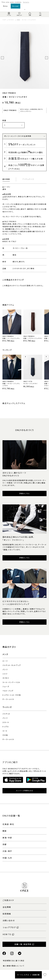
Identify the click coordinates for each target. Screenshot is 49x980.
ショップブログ (9, 927)
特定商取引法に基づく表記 (14, 961)
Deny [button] (5, 6)
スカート (6, 722)
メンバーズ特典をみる (25, 791)
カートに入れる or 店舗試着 (28, 975)
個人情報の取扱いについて (14, 966)
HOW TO (7, 934)
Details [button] (26, 2)
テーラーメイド (8, 699)
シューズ (6, 687)
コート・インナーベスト (11, 682)
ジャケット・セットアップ (12, 665)
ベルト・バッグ (8, 691)
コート (5, 731)
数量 (4, 121)
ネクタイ (6, 678)
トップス (6, 727)
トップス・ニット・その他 (12, 695)
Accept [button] (15, 6)
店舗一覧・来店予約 (23, 944)
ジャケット (6, 714)
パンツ (5, 670)
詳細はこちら (24, 494)
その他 (5, 735)
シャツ (5, 674)
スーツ (5, 661)
